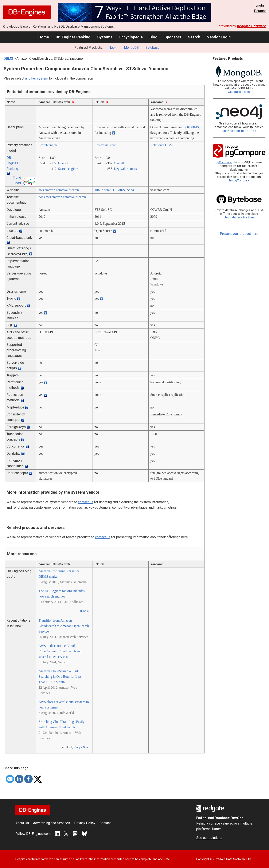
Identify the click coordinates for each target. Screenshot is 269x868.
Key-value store (105, 145)
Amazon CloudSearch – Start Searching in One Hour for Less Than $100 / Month (60, 677)
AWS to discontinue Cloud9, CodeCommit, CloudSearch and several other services (60, 651)
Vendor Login (219, 37)
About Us (22, 823)
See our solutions (209, 838)
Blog (153, 37)
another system (37, 78)
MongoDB (131, 48)
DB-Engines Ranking (73, 37)
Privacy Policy (85, 823)
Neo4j (113, 48)
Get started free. (239, 92)
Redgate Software (252, 26)
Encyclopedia (131, 37)
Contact (105, 823)
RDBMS (193, 127)
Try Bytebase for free (239, 217)
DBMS (8, 59)
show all (85, 611)
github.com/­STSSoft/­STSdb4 (114, 190)
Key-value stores (125, 169)
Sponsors (173, 37)
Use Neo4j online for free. (239, 131)
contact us (86, 502)
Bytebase (153, 48)
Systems (105, 37)
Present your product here (239, 234)
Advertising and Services (52, 823)
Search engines (68, 169)
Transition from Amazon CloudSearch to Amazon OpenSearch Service (64, 626)
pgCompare (224, 162)
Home (44, 37)
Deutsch (260, 11)
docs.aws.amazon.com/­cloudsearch (62, 197)
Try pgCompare (239, 180)
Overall (63, 163)
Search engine (48, 145)
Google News (82, 747)
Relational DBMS (162, 145)
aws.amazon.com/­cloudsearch (59, 190)
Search (194, 37)
